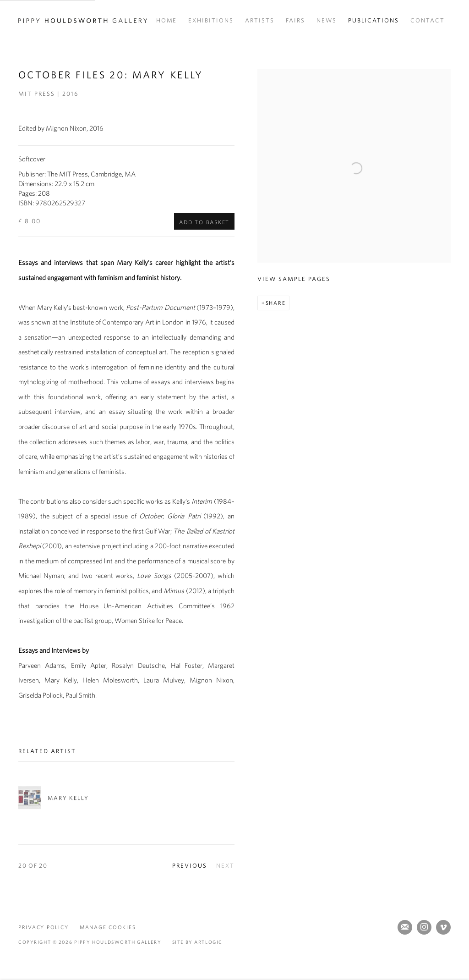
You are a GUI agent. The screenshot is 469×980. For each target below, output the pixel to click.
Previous (190, 866)
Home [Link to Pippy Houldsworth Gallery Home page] (167, 20)
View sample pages (294, 279)
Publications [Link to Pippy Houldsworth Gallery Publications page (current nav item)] (374, 20)
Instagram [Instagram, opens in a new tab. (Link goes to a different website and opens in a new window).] (424, 927)
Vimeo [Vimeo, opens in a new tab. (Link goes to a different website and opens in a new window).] (443, 927)
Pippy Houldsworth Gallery (83, 21)
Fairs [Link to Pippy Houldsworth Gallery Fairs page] (295, 20)
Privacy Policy (43, 927)
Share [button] (276, 303)
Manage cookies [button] (108, 927)
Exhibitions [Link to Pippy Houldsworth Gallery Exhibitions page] (211, 20)
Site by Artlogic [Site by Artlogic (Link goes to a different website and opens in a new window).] (197, 942)
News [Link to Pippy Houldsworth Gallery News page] (327, 20)
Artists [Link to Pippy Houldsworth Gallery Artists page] (260, 20)
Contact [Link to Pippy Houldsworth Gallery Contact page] (428, 20)
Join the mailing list (405, 927)
